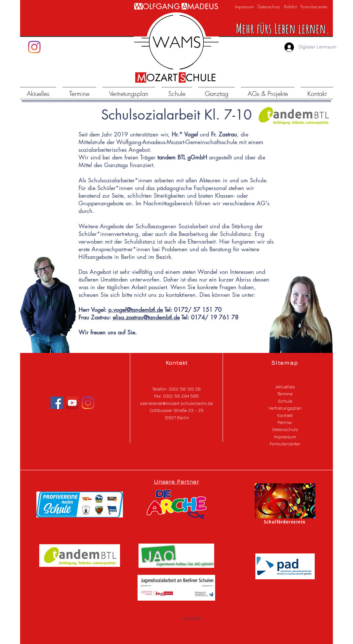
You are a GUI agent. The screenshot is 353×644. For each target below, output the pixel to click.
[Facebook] (57, 403)
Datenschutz (269, 7)
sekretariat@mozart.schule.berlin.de (177, 403)
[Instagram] (34, 47)
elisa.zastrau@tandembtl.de (146, 317)
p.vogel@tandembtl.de (135, 310)
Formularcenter (313, 7)
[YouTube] (72, 403)
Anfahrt (290, 7)
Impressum (244, 7)
